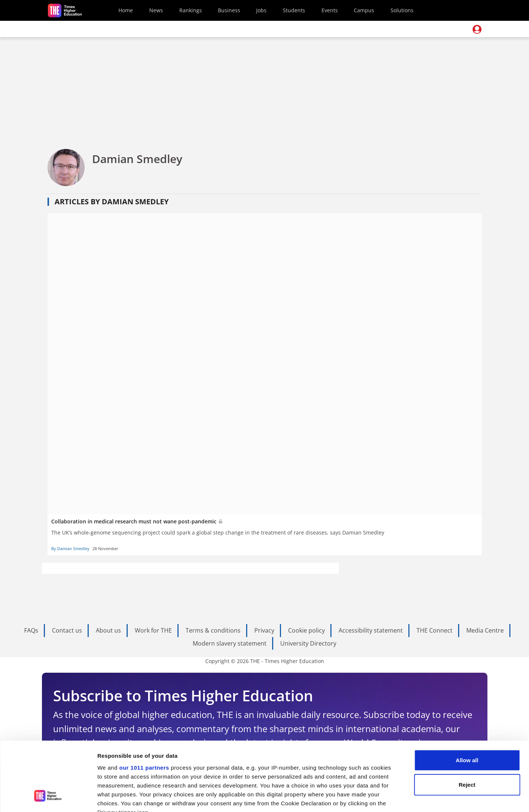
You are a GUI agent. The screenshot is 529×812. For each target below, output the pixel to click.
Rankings (191, 10)
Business (229, 10)
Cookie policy (306, 630)
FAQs (31, 630)
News (156, 10)
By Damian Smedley (70, 548)
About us (108, 630)
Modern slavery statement (230, 643)
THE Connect (435, 630)
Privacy (264, 630)
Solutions (402, 10)
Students (294, 10)
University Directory (308, 643)
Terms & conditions (213, 630)
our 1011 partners (144, 706)
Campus (364, 10)
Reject (467, 723)
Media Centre (485, 630)
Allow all (467, 699)
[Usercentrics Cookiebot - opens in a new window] (48, 798)
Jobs (261, 10)
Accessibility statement (371, 630)
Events (330, 10)
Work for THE (153, 630)
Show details (390, 797)
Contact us (67, 630)
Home (126, 10)
